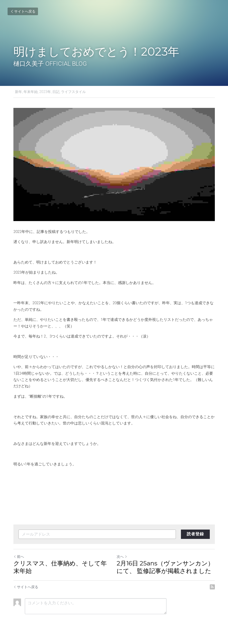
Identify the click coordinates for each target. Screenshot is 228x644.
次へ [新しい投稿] (122, 557)
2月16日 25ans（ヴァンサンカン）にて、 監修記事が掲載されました (165, 567)
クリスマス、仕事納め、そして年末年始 (60, 567)
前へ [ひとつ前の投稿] (19, 557)
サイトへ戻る (23, 11)
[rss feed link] (212, 587)
